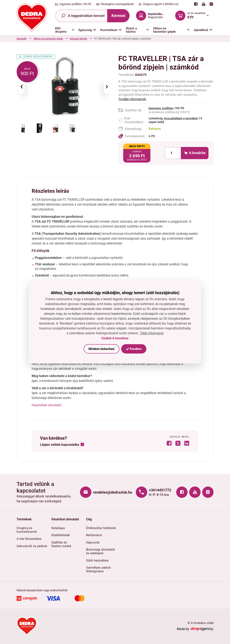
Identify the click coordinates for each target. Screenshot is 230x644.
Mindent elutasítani (102, 349)
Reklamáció (94, 535)
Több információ (152, 333)
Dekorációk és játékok (32, 546)
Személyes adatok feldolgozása (98, 569)
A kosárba (195, 153)
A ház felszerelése (29, 539)
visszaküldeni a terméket (181, 118)
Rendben (134, 349)
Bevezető (22, 39)
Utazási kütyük (139, 39)
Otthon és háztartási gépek (48, 39)
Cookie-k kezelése (115, 338)
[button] (65, 30)
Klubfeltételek (61, 535)
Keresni (118, 16)
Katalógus (58, 528)
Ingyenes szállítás (161, 108)
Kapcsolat (93, 542)
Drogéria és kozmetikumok (27, 530)
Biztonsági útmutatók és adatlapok (101, 551)
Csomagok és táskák (112, 39)
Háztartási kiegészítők (82, 39)
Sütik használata (97, 560)
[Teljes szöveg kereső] (81, 16)
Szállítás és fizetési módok (61, 544)
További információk (132, 99)
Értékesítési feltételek (101, 528)
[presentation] (22, 87)
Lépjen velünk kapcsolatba (60, 445)
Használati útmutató (46, 405)
